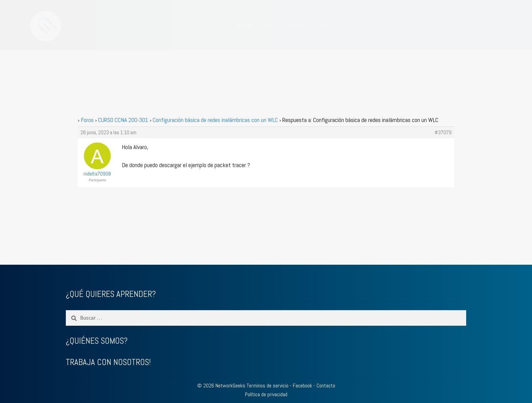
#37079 (443, 133)
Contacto (326, 386)
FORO (323, 25)
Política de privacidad (266, 394)
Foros (87, 120)
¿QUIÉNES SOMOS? (97, 341)
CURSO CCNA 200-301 (123, 120)
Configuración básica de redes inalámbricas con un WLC (215, 120)
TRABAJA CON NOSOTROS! (108, 362)
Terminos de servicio (268, 386)
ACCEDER (296, 25)
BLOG (269, 25)
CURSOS (244, 25)
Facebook (302, 386)
